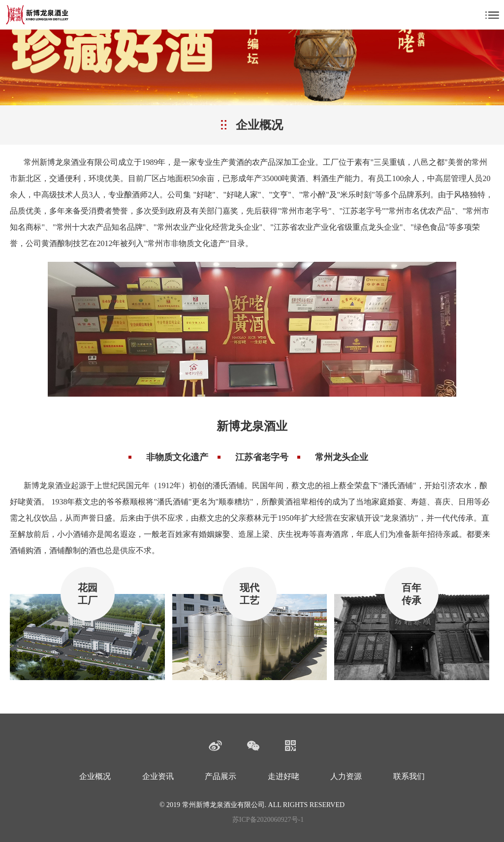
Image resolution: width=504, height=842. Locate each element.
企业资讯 (158, 776)
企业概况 (95, 776)
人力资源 (346, 776)
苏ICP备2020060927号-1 (268, 820)
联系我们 (409, 776)
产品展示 (220, 776)
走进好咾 (283, 776)
